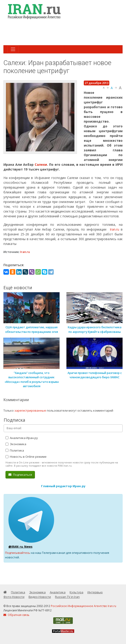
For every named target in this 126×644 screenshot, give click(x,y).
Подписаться (20, 475)
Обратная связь (16, 615)
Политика (15, 450)
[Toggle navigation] (13, 49)
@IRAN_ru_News (20, 547)
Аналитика (58, 592)
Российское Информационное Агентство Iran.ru (84, 606)
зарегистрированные (30, 410)
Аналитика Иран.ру (22, 438)
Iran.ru (114, 229)
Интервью (95, 592)
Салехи (41, 164)
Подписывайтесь (18, 553)
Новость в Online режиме (26, 457)
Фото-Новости (14, 597)
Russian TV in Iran (67, 597)
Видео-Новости (40, 597)
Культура (76, 592)
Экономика (16, 444)
